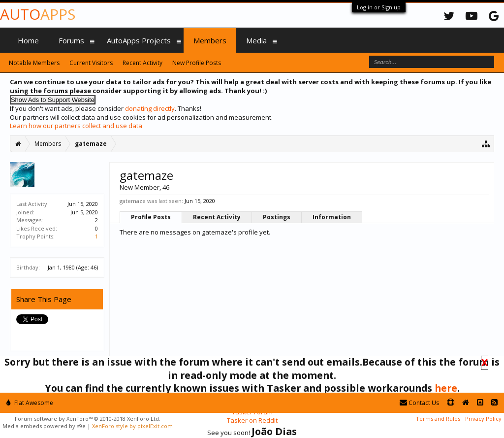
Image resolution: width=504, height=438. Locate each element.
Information (332, 217)
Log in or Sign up (379, 7)
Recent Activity (217, 217)
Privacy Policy (483, 419)
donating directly (150, 108)
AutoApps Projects (139, 40)
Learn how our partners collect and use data (76, 126)
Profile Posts (151, 217)
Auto (38, 14)
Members (210, 40)
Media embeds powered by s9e (44, 426)
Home (28, 40)
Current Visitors (91, 63)
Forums (71, 40)
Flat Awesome (30, 403)
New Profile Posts (197, 63)
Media (256, 40)
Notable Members (34, 63)
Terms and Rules (438, 419)
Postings (277, 217)
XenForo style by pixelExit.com (132, 426)
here (446, 388)
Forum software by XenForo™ (88, 419)
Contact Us (419, 403)
